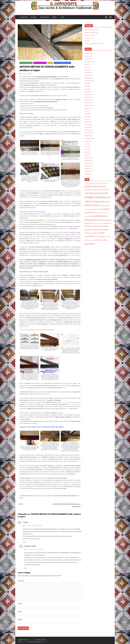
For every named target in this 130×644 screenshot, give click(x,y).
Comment (21, 581)
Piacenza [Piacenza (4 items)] (97, 223)
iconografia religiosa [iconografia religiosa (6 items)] (97, 209)
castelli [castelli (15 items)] (95, 190)
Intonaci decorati (89, 38)
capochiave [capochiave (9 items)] (88, 190)
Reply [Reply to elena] (26, 568)
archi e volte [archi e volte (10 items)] (104, 184)
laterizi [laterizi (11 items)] (94, 213)
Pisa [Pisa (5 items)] (111, 223)
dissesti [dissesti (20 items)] (108, 197)
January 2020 (88, 97)
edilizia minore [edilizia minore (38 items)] (92, 205)
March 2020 (88, 92)
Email (20, 611)
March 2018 (88, 155)
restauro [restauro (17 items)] (88, 230)
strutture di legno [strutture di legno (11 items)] (99, 236)
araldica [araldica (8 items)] (92, 184)
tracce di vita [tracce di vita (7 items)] (93, 240)
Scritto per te (45, 17)
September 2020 (89, 81)
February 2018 (89, 158)
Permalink (39, 526)
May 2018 (87, 149)
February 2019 (89, 125)
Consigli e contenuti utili (40, 63)
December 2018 (89, 130)
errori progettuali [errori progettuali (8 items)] (105, 205)
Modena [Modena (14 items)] (102, 220)
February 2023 (89, 53)
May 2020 (87, 86)
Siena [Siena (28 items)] (106, 230)
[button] (37, 17)
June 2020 (87, 84)
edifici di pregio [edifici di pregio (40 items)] (92, 201)
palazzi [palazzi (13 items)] (87, 223)
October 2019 (88, 103)
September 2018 (89, 138)
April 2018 (87, 152)
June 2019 (87, 114)
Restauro (50, 63)
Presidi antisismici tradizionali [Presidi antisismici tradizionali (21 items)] (97, 226)
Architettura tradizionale (26, 63)
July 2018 (87, 144)
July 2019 (87, 111)
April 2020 (87, 89)
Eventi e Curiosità (89, 35)
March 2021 (88, 70)
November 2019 (89, 100)
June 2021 (87, 67)
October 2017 (88, 169)
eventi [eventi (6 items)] (86, 209)
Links (62, 17)
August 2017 (88, 174)
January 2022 (88, 56)
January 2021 (88, 73)
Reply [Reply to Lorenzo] (24, 542)
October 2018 (88, 136)
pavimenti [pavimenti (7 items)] (92, 223)
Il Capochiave (23, 17)
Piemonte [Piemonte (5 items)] (102, 223)
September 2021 (89, 62)
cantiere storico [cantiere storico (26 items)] (99, 186)
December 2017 (89, 163)
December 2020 (89, 75)
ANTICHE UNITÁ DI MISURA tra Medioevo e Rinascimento (68, 505)
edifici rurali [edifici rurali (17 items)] (105, 202)
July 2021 (87, 64)
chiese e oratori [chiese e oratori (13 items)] (103, 190)
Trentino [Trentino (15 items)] (100, 240)
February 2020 (89, 94)
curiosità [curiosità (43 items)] (104, 193)
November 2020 (89, 78)
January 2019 (88, 127)
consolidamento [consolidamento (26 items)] (92, 193)
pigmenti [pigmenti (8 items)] (107, 223)
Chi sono (33, 17)
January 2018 (88, 160)
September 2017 (89, 171)
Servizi (54, 17)
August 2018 (88, 141)
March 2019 (88, 122)
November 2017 (89, 166)
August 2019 (88, 108)
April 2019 (87, 119)
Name (20, 604)
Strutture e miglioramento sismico (62, 63)
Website (20, 620)
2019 (20, 504)
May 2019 (87, 116)
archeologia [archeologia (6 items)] (97, 184)
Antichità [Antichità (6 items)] (87, 184)
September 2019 (89, 105)
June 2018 (87, 147)
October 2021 (88, 59)
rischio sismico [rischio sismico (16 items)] (97, 230)
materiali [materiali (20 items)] (92, 216)
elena (31, 74)
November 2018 (89, 133)
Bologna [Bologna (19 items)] (88, 187)
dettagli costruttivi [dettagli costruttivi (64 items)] (95, 197)
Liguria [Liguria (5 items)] (98, 213)
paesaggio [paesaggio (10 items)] (108, 220)
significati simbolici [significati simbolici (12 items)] (91, 233)
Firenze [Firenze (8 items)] (90, 209)
